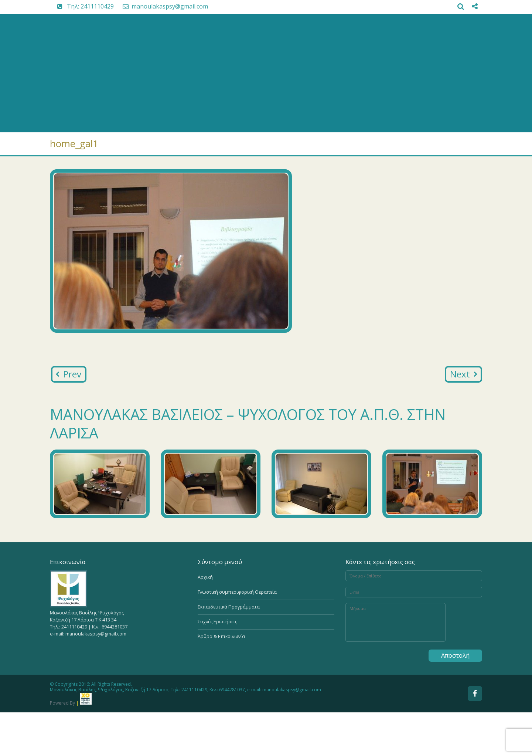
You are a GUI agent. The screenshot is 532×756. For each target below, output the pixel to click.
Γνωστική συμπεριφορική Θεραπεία (237, 592)
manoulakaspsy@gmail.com (162, 6)
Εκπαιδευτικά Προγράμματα (229, 607)
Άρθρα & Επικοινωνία (221, 636)
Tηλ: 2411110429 (82, 6)
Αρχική (205, 577)
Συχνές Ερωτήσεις (217, 622)
